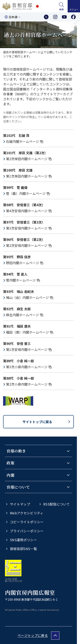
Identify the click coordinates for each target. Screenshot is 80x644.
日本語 (13, 17)
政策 (10, 463)
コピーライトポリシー (27, 522)
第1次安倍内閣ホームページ (29, 349)
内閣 (10, 475)
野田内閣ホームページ (25, 263)
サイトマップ (20, 504)
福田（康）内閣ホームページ (30, 332)
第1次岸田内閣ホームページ (29, 176)
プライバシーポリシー (27, 531)
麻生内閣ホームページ (25, 315)
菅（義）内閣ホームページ (28, 193)
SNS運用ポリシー (23, 540)
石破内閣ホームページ (25, 141)
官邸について (18, 487)
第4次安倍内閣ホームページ (29, 211)
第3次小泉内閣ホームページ (29, 367)
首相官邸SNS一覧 (23, 549)
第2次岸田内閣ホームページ (29, 159)
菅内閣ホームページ (23, 280)
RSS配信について (57, 504)
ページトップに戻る (33, 635)
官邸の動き (16, 451)
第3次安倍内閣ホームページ (29, 228)
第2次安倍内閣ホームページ (29, 245)
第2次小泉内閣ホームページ (29, 384)
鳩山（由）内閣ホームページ (30, 297)
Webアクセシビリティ (27, 513)
